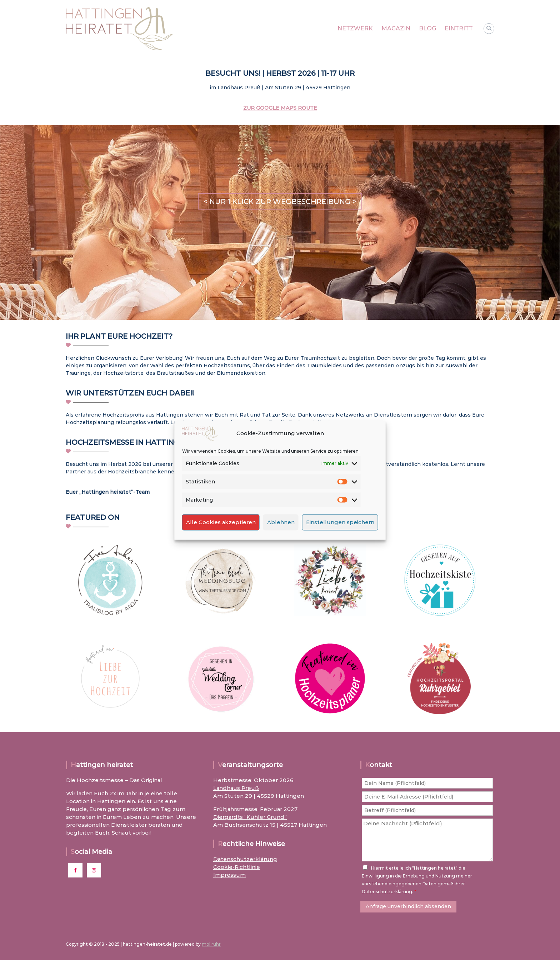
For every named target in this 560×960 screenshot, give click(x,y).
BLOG (427, 28)
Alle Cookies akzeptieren (221, 522)
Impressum (229, 875)
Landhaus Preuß (236, 788)
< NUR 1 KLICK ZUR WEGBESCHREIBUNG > (280, 202)
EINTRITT (459, 28)
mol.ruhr (211, 944)
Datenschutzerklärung (245, 859)
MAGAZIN (396, 28)
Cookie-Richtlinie (237, 867)
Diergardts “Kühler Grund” (250, 817)
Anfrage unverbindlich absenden (408, 906)
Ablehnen (281, 522)
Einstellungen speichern (340, 522)
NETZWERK (355, 28)
